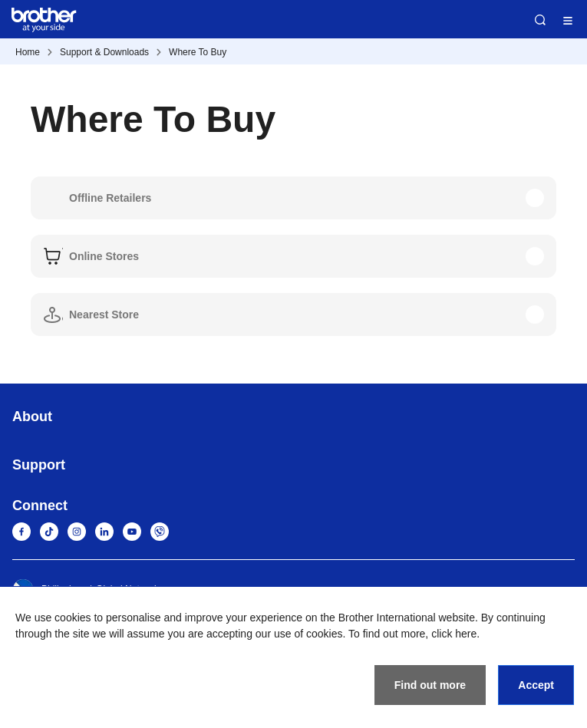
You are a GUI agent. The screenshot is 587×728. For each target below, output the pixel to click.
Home (28, 52)
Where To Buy (198, 52)
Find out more (430, 685)
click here (454, 634)
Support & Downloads (104, 52)
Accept (536, 685)
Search (540, 20)
